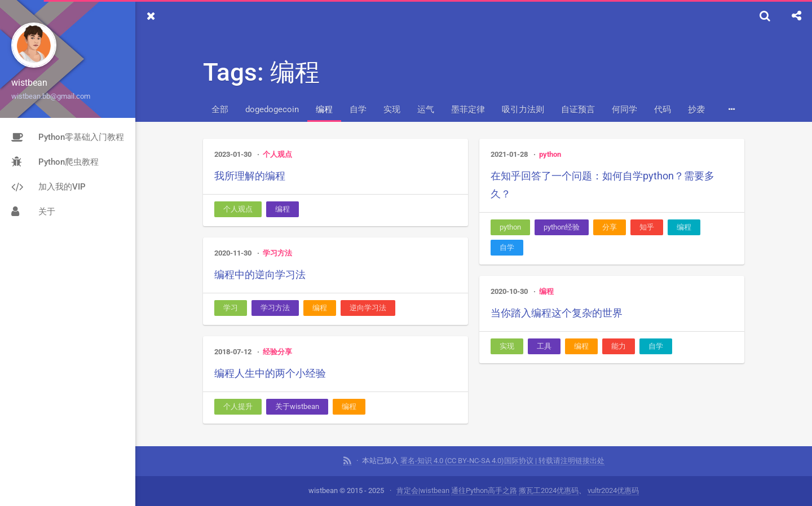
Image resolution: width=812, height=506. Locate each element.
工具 (544, 346)
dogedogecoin (272, 109)
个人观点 (277, 154)
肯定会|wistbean (423, 490)
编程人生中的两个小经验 (270, 373)
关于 (33, 212)
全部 (220, 109)
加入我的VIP (48, 187)
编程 (324, 109)
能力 (619, 346)
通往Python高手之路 (484, 490)
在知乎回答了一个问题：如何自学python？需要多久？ (603, 185)
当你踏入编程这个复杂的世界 (557, 313)
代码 (663, 109)
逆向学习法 (368, 308)
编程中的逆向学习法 (260, 274)
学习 (231, 308)
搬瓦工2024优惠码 (549, 490)
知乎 (647, 227)
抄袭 (696, 109)
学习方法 (277, 253)
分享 (610, 227)
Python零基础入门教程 (68, 137)
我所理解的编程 (250, 176)
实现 (392, 109)
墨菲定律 (468, 109)
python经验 (562, 227)
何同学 (625, 109)
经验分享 (277, 352)
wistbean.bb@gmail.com (51, 96)
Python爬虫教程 (55, 162)
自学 (358, 109)
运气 (426, 109)
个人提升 (238, 406)
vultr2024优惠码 (613, 490)
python (550, 154)
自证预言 (578, 109)
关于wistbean (297, 406)
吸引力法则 (523, 109)
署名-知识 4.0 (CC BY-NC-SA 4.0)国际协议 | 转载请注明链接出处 (502, 461)
